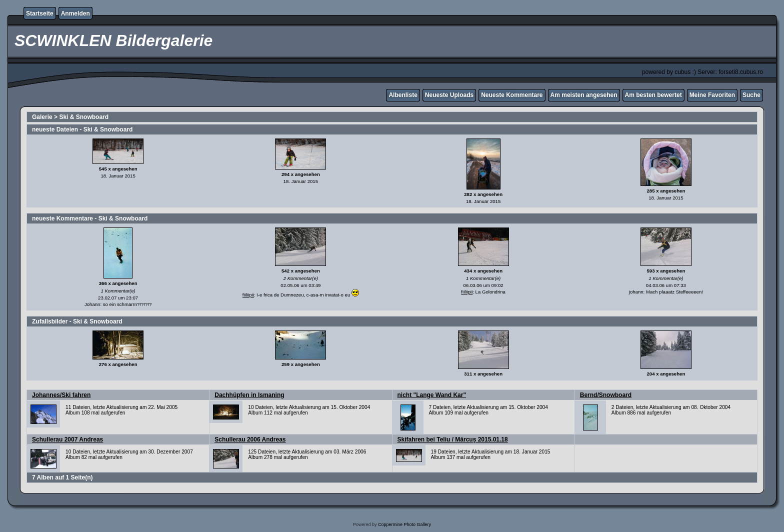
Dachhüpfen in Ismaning (249, 395)
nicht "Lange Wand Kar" (432, 395)
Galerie (42, 117)
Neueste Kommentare (512, 95)
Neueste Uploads (449, 95)
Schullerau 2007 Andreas (67, 439)
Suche (751, 95)
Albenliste (403, 95)
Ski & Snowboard (84, 117)
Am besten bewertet (653, 95)
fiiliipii (248, 295)
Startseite (40, 13)
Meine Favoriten (712, 95)
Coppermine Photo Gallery (404, 524)
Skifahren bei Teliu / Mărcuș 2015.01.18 (453, 439)
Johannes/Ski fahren (61, 395)
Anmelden (75, 13)
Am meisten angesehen (584, 95)
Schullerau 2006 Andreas (250, 439)
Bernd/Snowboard (606, 395)
